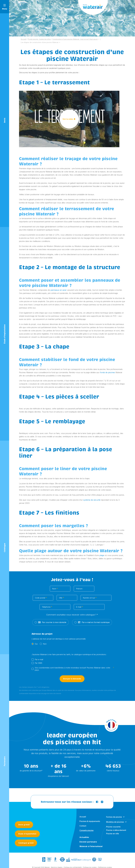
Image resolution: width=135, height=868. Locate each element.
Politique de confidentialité (73, 864)
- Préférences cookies (104, 864)
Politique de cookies (90, 864)
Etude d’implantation (27, 828)
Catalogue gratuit (26, 837)
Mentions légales (57, 864)
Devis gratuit (24, 819)
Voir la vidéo (69, 119)
